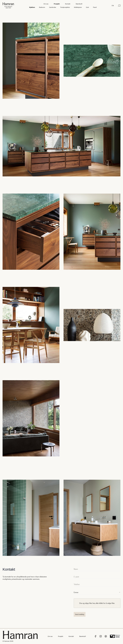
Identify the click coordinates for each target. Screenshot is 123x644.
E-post (76, 577)
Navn (76, 569)
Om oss (46, 4)
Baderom (42, 7)
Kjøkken (32, 7)
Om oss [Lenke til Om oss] (50, 636)
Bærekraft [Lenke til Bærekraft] (83, 636)
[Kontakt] (119, 5)
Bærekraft (79, 4)
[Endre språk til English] (113, 6)
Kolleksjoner (78, 7)
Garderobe (53, 7)
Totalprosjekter (65, 7)
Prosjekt (57, 4)
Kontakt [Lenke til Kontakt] (71, 636)
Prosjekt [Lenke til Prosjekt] (61, 636)
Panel (95, 7)
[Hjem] (8, 5)
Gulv (87, 7)
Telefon (77, 584)
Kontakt (68, 4)
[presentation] (97, 603)
